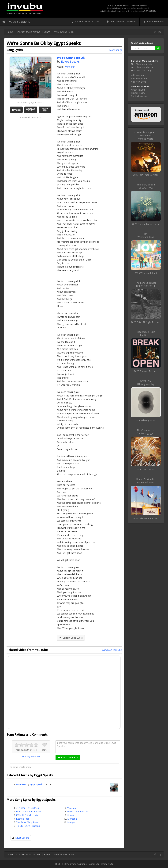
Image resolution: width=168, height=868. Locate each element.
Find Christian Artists (142, 64)
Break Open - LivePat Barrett (146, 333)
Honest (71, 815)
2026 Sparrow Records (146, 371)
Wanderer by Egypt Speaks (31, 102)
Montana (72, 819)
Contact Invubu (139, 96)
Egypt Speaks (70, 61)
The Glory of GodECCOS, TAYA (146, 186)
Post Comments (68, 757)
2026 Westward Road (146, 273)
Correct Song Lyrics (71, 638)
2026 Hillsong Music (146, 420)
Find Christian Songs (141, 71)
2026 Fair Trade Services (146, 175)
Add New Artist (139, 75)
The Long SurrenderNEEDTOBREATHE (146, 284)
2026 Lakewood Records (146, 518)
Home (10, 32)
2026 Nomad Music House (146, 224)
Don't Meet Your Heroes (29, 812)
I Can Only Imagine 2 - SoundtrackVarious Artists (146, 136)
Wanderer (70, 67)
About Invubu (138, 90)
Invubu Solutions (16, 22)
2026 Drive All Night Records (146, 322)
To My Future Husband (28, 826)
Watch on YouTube (112, 650)
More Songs (116, 50)
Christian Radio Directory (121, 21)
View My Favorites (31, 756)
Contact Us (107, 864)
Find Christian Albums (142, 67)
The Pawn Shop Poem (28, 822)
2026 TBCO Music (146, 469)
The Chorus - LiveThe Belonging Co (146, 432)
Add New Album (139, 79)
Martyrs (71, 822)
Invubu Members (154, 21)
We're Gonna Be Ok (78, 812)
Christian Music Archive (85, 21)
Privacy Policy (138, 93)
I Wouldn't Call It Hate (27, 815)
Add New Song (139, 82)
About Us (94, 864)
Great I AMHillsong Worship (146, 382)
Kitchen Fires (23, 819)
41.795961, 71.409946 (27, 808)
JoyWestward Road (146, 235)
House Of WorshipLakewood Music (146, 481)
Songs (47, 32)
